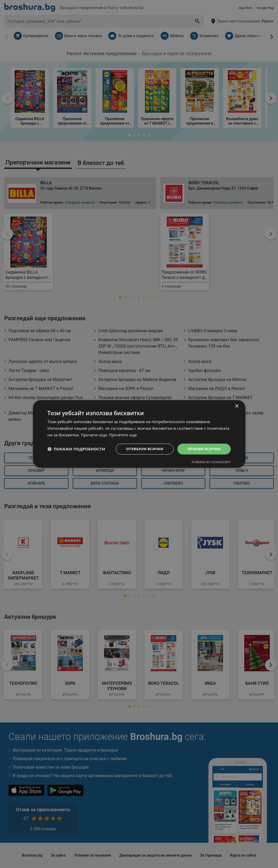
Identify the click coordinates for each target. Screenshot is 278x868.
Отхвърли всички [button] (141, 449)
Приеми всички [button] (203, 449)
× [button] (237, 406)
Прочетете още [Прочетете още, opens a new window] (124, 435)
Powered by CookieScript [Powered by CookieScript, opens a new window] (211, 463)
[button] (76, 449)
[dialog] (139, 434)
